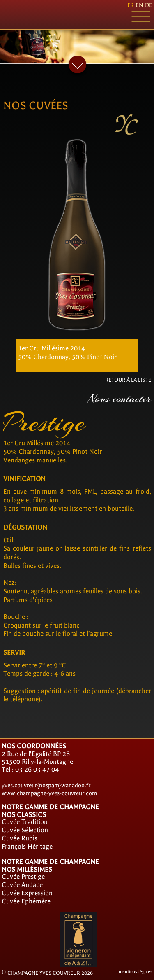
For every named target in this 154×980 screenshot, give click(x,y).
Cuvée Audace (22, 885)
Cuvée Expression (27, 893)
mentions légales (136, 972)
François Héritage (27, 846)
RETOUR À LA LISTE (128, 380)
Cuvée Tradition (25, 822)
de (149, 5)
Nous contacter (120, 399)
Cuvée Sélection (25, 830)
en (139, 5)
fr (131, 5)
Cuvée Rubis (20, 838)
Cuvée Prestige (23, 876)
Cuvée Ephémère (26, 901)
